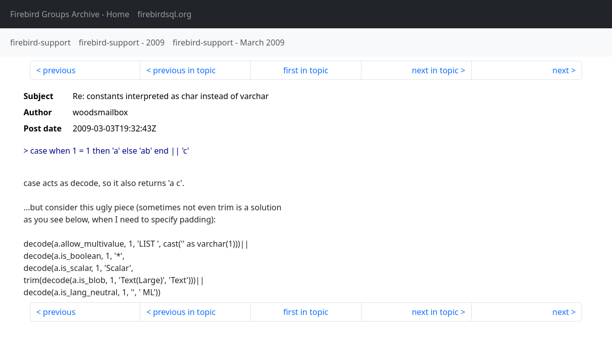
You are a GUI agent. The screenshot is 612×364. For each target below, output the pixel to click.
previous (59, 70)
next (561, 70)
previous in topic (184, 70)
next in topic (435, 70)
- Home (70, 14)
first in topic (305, 70)
